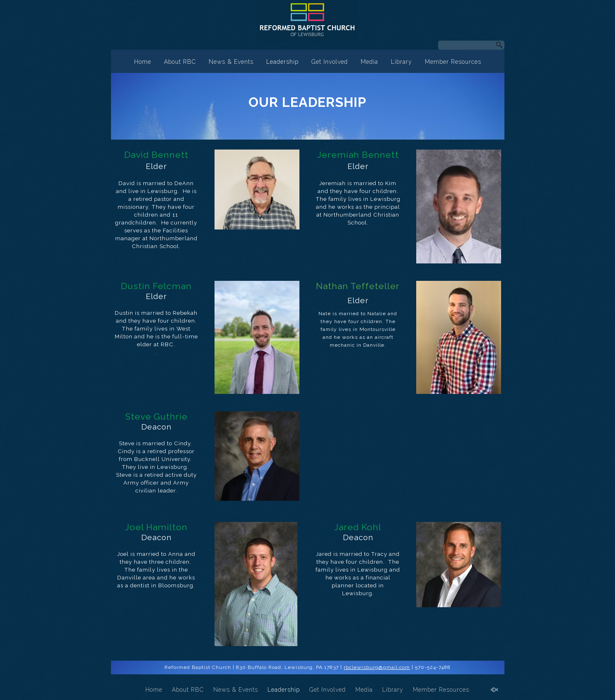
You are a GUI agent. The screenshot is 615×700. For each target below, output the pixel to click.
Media (369, 62)
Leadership (282, 62)
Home (143, 62)
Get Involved (330, 62)
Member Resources (453, 62)
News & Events (231, 62)
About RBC (180, 62)
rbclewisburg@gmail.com (377, 667)
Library (402, 62)
